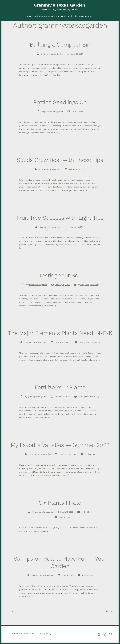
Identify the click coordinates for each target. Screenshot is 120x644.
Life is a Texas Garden (82, 16)
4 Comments (64, 517)
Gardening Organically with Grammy (51, 16)
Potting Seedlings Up (60, 102)
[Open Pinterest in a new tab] (110, 634)
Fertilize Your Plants (60, 387)
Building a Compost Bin (60, 45)
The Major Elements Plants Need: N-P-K (60, 333)
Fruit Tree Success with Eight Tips (60, 218)
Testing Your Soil (60, 275)
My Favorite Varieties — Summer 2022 (60, 445)
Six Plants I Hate (60, 503)
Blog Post (85, 285)
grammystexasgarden (53, 54)
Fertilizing (94, 285)
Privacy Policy (45, 634)
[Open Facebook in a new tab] (99, 634)
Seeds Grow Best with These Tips (60, 160)
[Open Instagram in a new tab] (105, 634)
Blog (29, 16)
